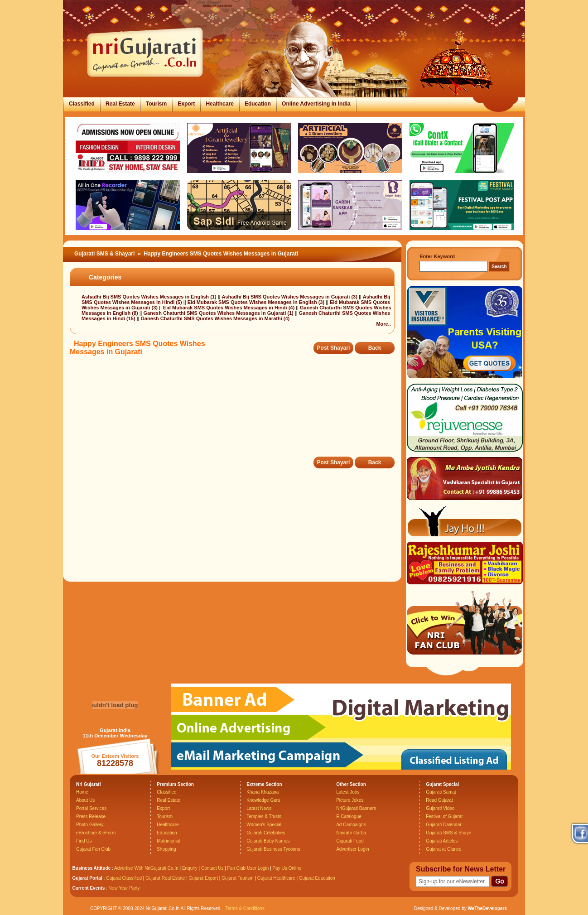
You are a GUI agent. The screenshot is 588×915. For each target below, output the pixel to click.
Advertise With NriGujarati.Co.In (146, 868)
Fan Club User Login (248, 868)
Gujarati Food (350, 841)
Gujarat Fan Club (93, 849)
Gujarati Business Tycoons (273, 849)
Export (186, 104)
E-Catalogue (349, 816)
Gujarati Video (440, 808)
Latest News (259, 808)
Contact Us (212, 868)
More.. (383, 324)
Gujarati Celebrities (266, 833)
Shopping (166, 849)
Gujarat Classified (124, 878)
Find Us (84, 841)
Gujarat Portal (87, 878)
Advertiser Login (352, 849)
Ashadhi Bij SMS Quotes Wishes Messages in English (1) (150, 297)
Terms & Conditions (245, 908)
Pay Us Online (287, 868)
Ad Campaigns (351, 825)
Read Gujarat (439, 800)
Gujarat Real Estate (165, 878)
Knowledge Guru (263, 800)
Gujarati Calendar (443, 825)
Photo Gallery (90, 825)
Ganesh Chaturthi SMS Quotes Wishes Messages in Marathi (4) (215, 318)
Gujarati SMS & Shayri (448, 833)
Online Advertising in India (316, 104)
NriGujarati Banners (356, 808)
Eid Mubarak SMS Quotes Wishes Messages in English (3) (257, 302)
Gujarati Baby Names (268, 841)
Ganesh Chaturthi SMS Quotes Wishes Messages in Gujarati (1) (219, 313)
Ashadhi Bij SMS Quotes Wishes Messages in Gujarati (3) (290, 297)
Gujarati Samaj (441, 792)
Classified (82, 104)
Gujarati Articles (442, 841)
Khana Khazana (263, 792)
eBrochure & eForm (96, 833)
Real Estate (120, 104)
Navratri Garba (351, 833)
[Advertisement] (235, 413)
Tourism (156, 104)
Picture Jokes (350, 800)
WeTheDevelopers (487, 908)
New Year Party (124, 888)
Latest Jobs (348, 792)
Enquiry (190, 868)
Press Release (91, 816)
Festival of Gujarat (444, 816)
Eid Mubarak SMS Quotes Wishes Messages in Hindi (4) (229, 308)
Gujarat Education (317, 878)
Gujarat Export (203, 878)
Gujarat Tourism (237, 878)
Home (82, 792)
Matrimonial (169, 841)
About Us (85, 800)
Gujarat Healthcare (276, 878)
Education (258, 104)
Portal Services (91, 808)
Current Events (89, 888)
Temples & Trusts (264, 816)
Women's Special (264, 825)
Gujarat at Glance (443, 849)
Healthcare (219, 104)
